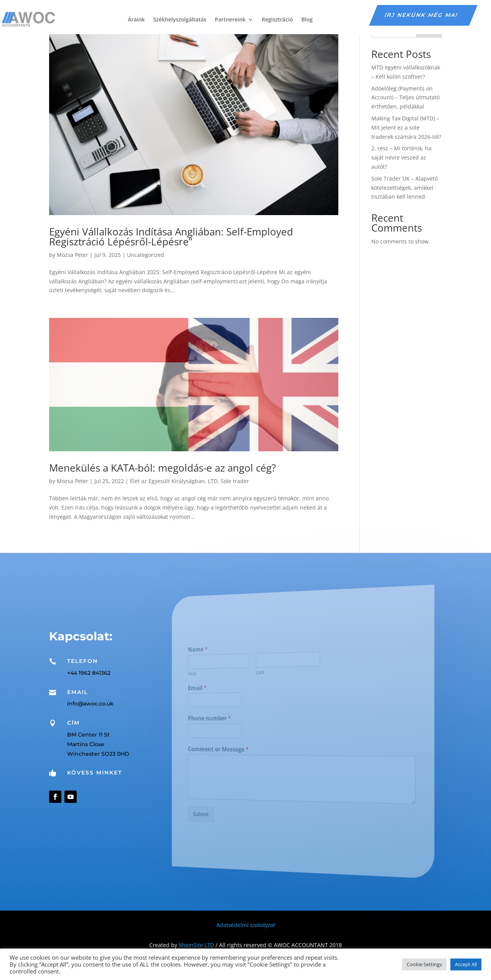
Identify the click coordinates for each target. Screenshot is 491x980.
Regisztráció (277, 19)
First (216, 677)
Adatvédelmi (246, 925)
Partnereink (230, 19)
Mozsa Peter (72, 255)
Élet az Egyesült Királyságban (167, 481)
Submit (222, 810)
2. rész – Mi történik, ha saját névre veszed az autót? (401, 157)
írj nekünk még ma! (422, 15)
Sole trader (235, 481)
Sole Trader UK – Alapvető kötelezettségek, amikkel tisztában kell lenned (404, 188)
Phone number (229, 719)
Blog (307, 19)
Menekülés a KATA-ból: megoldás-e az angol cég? (162, 468)
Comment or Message (236, 749)
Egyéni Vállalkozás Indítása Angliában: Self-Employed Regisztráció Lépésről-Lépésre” (171, 237)
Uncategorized (146, 255)
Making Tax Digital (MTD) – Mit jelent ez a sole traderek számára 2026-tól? (406, 127)
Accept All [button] (466, 964)
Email (219, 690)
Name (220, 654)
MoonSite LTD (196, 945)
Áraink (136, 19)
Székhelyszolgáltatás (180, 19)
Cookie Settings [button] (424, 964)
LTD (213, 481)
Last (267, 673)
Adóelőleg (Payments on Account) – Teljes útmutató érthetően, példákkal (405, 98)
